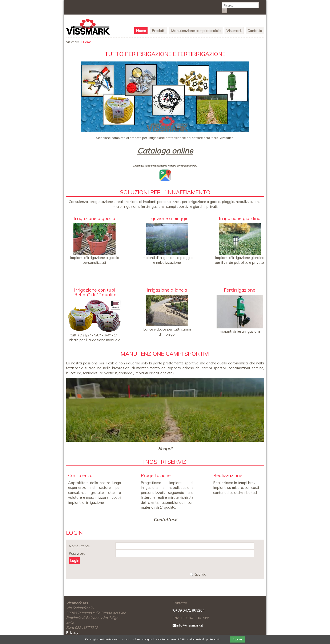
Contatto (255, 31)
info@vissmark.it (188, 625)
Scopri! (165, 449)
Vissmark (234, 31)
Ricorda (200, 574)
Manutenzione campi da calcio (196, 31)
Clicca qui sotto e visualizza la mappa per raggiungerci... (165, 166)
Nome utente (79, 546)
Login (75, 561)
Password (77, 554)
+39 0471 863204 (189, 610)
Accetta (237, 639)
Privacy (72, 633)
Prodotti (158, 31)
